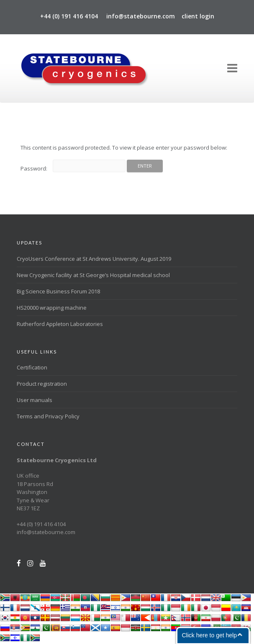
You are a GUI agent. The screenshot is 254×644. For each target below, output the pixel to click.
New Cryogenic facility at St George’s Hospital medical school (93, 275)
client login (198, 16)
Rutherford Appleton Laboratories (60, 324)
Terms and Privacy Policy (48, 416)
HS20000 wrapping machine (52, 308)
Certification (32, 367)
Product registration (42, 384)
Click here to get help (209, 635)
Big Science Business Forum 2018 (58, 291)
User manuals (35, 400)
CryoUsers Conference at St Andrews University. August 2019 (94, 259)
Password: (73, 168)
